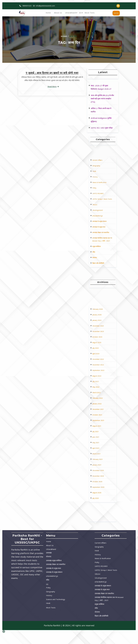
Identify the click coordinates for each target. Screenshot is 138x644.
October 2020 (101, 432)
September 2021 (101, 410)
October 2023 (101, 380)
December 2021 (101, 406)
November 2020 (101, 430)
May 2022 (100, 398)
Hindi (100, 197)
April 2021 (100, 420)
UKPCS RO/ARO (101, 205)
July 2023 (100, 384)
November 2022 (101, 390)
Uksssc (100, 209)
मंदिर (100, 226)
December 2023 (101, 376)
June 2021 (100, 416)
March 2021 (101, 422)
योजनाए (100, 228)
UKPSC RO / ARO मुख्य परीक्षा (102, 127)
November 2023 (101, 378)
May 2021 (100, 418)
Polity (100, 203)
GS (80, 13)
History (100, 199)
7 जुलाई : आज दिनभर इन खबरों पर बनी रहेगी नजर (52, 73)
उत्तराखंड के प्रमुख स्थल (101, 217)
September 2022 (101, 392)
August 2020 (101, 436)
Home (48, 13)
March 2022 (101, 400)
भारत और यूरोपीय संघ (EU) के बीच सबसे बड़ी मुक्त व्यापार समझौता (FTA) (102, 99)
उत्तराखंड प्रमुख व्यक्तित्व (29, 560)
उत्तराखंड (24, 553)
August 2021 (101, 412)
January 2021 (101, 426)
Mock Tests (90, 13)
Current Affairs (101, 193)
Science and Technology (31, 599)
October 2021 (101, 408)
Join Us (116, 13)
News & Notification (102, 201)
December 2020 (101, 428)
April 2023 (100, 386)
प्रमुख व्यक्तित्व (101, 224)
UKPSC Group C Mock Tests (103, 207)
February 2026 (101, 370)
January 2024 (101, 374)
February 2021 (101, 424)
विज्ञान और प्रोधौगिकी (101, 230)
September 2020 (101, 434)
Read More (52, 86)
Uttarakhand (71, 13)
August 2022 (101, 394)
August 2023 (101, 382)
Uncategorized (101, 211)
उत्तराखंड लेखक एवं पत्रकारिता (102, 219)
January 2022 (101, 404)
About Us (58, 13)
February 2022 (101, 402)
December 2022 (101, 388)
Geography (101, 195)
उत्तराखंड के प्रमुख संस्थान (102, 215)
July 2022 (100, 396)
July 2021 (100, 414)
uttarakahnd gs (101, 213)
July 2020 (100, 438)
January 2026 (101, 372)
